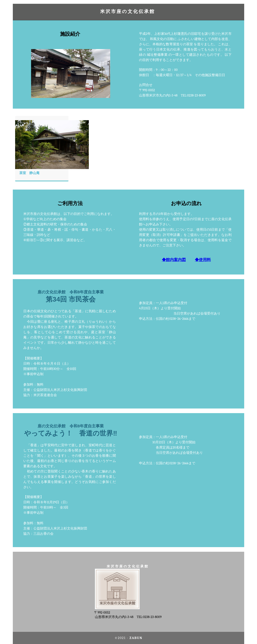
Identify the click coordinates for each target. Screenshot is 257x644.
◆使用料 (203, 260)
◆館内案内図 (174, 260)
